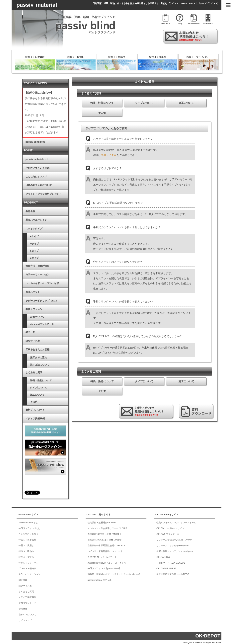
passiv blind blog (29, 140)
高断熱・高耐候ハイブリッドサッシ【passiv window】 (114, 573)
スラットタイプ (27, 227)
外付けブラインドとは (31, 166)
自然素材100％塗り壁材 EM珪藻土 (105, 532)
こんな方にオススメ (30, 175)
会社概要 (23, 607)
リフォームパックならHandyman (173, 544)
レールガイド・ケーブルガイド (36, 282)
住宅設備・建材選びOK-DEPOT (103, 521)
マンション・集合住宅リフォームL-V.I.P (107, 527)
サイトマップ (25, 618)
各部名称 (24, 210)
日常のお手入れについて (32, 184)
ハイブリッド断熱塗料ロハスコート (105, 550)
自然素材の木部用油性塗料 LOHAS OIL (107, 544)
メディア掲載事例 (28, 417)
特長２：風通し (76, 57)
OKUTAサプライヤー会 (168, 532)
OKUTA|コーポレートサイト (170, 527)
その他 (27, 400)
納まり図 (24, 331)
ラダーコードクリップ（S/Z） (35, 299)
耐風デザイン (31, 315)
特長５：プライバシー (198, 57)
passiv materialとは (30, 158)
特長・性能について (34, 379)
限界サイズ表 (109, 155)
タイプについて (32, 386)
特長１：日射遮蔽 (35, 57)
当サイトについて (27, 613)
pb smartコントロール (35, 323)
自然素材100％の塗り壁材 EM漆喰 (105, 538)
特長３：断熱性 (117, 57)
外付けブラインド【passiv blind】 (104, 567)
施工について (31, 393)
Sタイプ (28, 249)
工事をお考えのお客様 (31, 348)
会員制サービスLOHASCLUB (171, 561)
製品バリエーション (30, 218)
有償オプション (27, 308)
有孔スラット (26, 290)
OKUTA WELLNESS (166, 567)
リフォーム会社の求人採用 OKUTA (174, 538)
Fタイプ (28, 235)
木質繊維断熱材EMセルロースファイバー (108, 561)
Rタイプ (28, 242)
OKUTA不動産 (163, 555)
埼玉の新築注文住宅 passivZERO (173, 573)
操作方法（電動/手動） (31, 264)
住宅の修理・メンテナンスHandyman (175, 550)
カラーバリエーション (31, 273)
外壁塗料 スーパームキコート (102, 555)
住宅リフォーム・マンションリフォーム (176, 521)
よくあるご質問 (27, 371)
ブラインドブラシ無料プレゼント (37, 192)
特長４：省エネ (158, 57)
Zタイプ (28, 256)
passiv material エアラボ (100, 578)
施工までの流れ (32, 356)
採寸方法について (33, 363)
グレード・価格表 (27, 567)
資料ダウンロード (28, 408)
